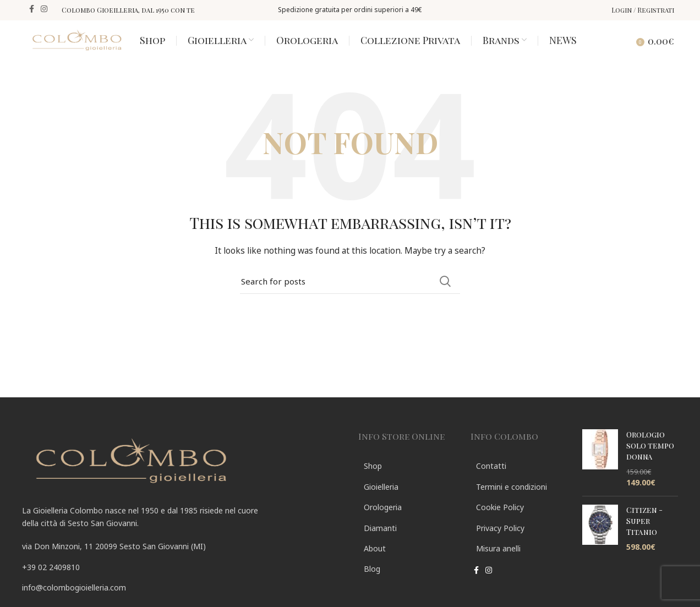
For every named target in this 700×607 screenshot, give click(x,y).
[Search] (617, 46)
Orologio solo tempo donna (650, 458)
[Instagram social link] (44, 10)
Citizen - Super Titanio (644, 533)
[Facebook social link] (32, 10)
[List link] (182, 579)
